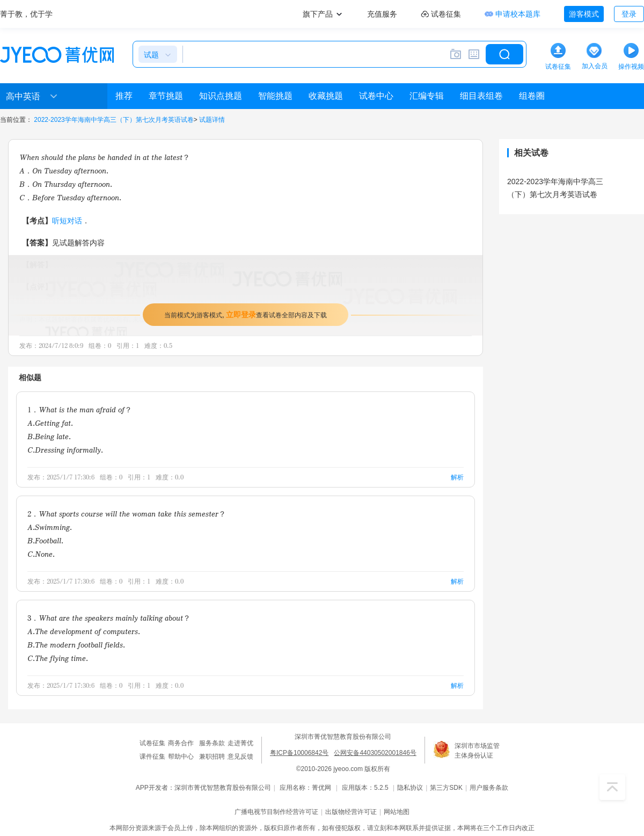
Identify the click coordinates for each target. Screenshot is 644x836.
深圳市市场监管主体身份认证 (477, 751)
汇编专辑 (427, 96)
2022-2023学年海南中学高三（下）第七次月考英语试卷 (114, 120)
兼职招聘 (212, 757)
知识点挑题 (221, 96)
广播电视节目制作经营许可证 (276, 812)
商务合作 (181, 743)
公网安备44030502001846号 (375, 753)
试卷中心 (376, 96)
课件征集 (152, 757)
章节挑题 (166, 96)
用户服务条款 (489, 788)
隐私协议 (410, 788)
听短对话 (67, 220)
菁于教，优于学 (26, 14)
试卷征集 (152, 743)
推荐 (124, 96)
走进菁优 (240, 743)
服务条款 (212, 743)
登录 (629, 14)
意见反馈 (240, 757)
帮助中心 (181, 757)
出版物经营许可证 (351, 812)
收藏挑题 (326, 96)
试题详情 (212, 120)
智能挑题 (275, 96)
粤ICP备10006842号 (299, 753)
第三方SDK (446, 788)
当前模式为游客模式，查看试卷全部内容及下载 (246, 314)
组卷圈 (532, 96)
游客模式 (584, 14)
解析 (457, 477)
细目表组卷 (481, 96)
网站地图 (397, 812)
